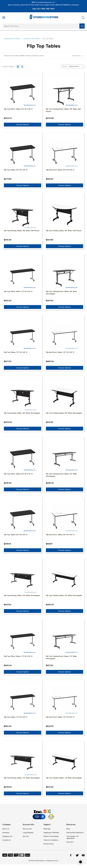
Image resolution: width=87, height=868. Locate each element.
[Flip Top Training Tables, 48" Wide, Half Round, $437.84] (65, 214)
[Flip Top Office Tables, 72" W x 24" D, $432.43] (23, 275)
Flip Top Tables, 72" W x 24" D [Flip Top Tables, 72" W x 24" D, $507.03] (16, 352)
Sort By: (65, 66)
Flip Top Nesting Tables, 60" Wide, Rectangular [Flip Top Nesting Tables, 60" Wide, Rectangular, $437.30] (22, 595)
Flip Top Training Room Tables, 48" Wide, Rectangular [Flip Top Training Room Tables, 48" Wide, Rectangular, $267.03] (62, 293)
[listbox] (76, 66)
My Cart (26, 836)
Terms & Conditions (51, 840)
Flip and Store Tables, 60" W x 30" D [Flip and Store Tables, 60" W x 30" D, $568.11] (60, 535)
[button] (43, 56)
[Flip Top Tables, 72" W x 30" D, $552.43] (23, 701)
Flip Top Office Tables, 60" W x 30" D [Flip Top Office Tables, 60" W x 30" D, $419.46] (18, 474)
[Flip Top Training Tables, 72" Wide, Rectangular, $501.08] (65, 761)
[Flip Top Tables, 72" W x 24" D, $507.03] (23, 336)
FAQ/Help (47, 829)
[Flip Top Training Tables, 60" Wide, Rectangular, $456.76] (65, 579)
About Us (6, 829)
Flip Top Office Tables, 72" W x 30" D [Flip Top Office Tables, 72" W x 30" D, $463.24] (18, 656)
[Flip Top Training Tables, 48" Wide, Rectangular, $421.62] (65, 397)
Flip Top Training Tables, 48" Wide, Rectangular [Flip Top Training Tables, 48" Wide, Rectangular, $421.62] (64, 413)
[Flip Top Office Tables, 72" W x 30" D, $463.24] (23, 640)
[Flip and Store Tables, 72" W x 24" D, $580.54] (65, 336)
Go (82, 26)
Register (30, 833)
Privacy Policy (49, 844)
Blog (68, 829)
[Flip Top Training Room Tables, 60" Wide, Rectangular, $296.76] (65, 457)
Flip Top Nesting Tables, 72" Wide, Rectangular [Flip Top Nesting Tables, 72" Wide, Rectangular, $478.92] (22, 778)
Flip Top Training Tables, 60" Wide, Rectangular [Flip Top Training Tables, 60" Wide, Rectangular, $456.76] (64, 595)
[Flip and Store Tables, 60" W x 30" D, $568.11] (65, 518)
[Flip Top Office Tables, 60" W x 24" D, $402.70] (23, 93)
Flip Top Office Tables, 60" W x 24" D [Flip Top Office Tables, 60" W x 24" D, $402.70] (18, 109)
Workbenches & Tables (12, 39)
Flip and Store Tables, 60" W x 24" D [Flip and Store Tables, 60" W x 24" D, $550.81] (60, 170)
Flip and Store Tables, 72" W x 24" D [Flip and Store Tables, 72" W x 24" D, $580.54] (60, 352)
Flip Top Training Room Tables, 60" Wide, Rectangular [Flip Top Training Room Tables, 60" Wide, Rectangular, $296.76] (62, 475)
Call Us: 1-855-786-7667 (43, 9)
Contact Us (6, 840)
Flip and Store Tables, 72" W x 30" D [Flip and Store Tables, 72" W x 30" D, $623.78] (60, 717)
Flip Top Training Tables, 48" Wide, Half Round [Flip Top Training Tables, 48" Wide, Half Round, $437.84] (64, 231)
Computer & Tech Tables (31, 39)
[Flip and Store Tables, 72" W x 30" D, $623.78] (65, 701)
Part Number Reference (75, 833)
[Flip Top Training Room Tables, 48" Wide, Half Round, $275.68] (65, 93)
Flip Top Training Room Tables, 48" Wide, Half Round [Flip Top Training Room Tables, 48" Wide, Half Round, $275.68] (63, 110)
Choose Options (23, 125)
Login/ (25, 833)
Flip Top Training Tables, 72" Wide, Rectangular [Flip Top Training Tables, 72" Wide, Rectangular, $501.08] (64, 778)
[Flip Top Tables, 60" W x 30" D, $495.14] (23, 518)
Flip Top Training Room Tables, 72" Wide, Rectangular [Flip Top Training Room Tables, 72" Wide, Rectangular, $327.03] (61, 657)
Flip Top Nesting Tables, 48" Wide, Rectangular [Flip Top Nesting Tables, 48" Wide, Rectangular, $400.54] (22, 413)
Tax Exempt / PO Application (73, 837)
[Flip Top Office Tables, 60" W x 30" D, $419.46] (23, 457)
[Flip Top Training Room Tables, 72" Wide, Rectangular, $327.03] (65, 640)
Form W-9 (70, 842)
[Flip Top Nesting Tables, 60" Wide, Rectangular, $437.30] (23, 579)
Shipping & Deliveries (51, 833)
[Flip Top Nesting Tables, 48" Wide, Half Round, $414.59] (23, 214)
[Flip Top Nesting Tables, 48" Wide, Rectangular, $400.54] (23, 397)
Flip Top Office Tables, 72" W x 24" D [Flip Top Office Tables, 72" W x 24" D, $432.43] (18, 291)
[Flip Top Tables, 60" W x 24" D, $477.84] (23, 153)
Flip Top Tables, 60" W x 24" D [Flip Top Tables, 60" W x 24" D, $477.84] (16, 170)
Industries (6, 833)
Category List (7, 836)
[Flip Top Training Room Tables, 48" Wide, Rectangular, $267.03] (65, 275)
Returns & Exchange (51, 836)
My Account (27, 829)
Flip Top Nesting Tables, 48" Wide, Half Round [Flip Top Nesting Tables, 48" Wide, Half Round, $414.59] (22, 231)
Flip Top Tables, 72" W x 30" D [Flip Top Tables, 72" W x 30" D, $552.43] (16, 717)
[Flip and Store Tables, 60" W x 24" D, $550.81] (65, 153)
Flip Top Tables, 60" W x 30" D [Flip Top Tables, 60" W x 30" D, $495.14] (16, 535)
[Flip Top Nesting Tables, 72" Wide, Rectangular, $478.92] (23, 761)
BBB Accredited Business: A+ (43, 2)
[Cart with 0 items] (83, 18)
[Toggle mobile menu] (4, 18)
